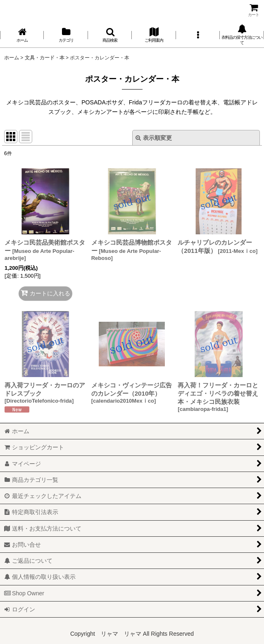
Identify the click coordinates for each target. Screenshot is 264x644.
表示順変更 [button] (154, 138)
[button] (110, 35)
